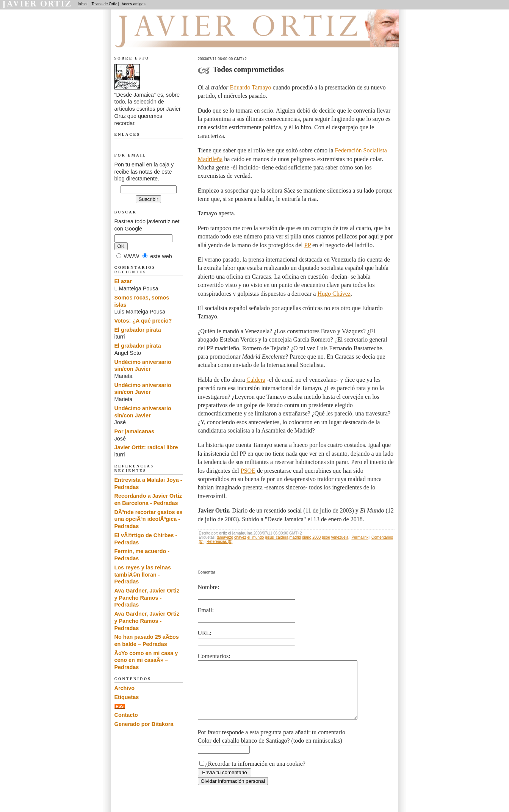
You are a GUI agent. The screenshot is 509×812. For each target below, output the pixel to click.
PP (308, 245)
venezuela (340, 537)
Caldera (256, 380)
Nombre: (209, 587)
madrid (295, 537)
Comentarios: (214, 656)
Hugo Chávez (334, 294)
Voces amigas (133, 4)
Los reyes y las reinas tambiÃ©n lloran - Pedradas (143, 575)
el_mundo (255, 537)
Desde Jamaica (155, 38)
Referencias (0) (219, 542)
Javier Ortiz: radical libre (146, 447)
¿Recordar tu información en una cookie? (255, 775)
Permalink (360, 537)
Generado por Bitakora (144, 724)
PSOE (248, 471)
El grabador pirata (138, 330)
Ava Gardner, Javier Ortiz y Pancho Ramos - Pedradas (147, 598)
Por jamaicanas (135, 431)
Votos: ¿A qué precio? (143, 321)
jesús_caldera (277, 537)
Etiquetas (127, 697)
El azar (123, 281)
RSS (120, 706)
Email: (206, 610)
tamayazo (225, 537)
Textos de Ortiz (104, 4)
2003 (316, 537)
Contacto (126, 715)
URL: (205, 633)
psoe (326, 537)
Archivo (125, 688)
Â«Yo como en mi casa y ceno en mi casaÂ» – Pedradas (146, 660)
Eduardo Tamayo (250, 87)
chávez (240, 537)
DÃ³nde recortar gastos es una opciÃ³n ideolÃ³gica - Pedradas (149, 519)
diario (307, 537)
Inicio (82, 4)
